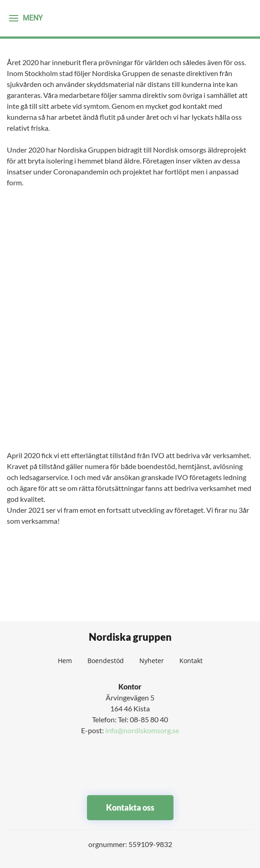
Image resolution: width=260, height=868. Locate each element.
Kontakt (191, 661)
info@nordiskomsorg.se (142, 730)
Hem (65, 661)
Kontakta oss (130, 807)
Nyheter (152, 661)
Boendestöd (106, 661)
